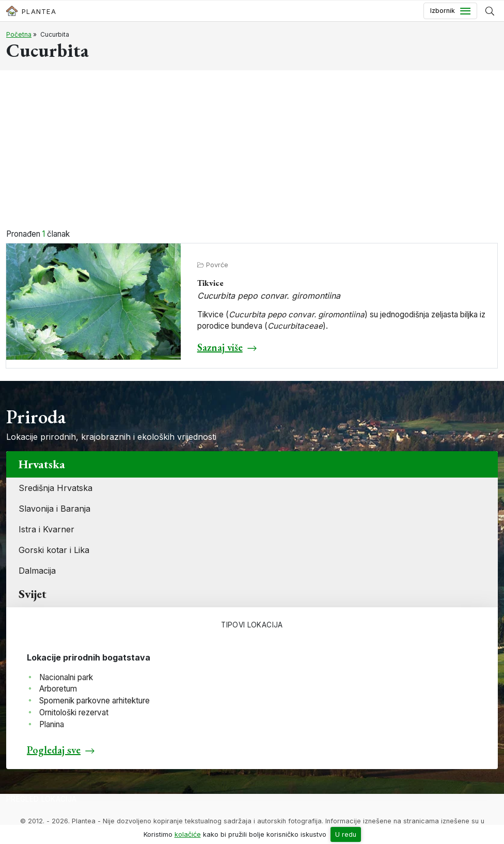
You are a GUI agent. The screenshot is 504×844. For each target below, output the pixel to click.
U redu (346, 834)
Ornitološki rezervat (74, 712)
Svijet (33, 594)
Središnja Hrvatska (56, 488)
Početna (19, 34)
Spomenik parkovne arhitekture (94, 701)
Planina (52, 724)
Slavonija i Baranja (54, 509)
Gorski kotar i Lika (54, 550)
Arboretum (58, 689)
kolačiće (188, 834)
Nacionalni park (66, 677)
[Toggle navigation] (450, 11)
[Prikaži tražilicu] (490, 11)
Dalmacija (37, 571)
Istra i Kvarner (46, 529)
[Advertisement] (252, 151)
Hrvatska (42, 464)
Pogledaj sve (54, 750)
